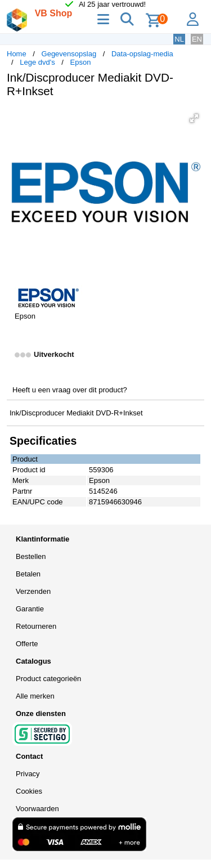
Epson (81, 62)
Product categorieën (48, 679)
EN (197, 39)
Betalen (28, 574)
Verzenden (33, 591)
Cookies (29, 791)
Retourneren (36, 626)
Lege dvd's (37, 62)
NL (179, 39)
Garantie (30, 609)
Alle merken (35, 696)
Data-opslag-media (142, 54)
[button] (194, 118)
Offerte (27, 644)
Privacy (28, 774)
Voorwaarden (37, 809)
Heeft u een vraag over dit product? (70, 390)
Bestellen (31, 556)
